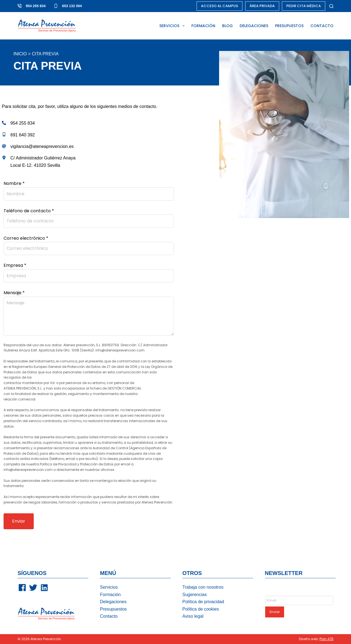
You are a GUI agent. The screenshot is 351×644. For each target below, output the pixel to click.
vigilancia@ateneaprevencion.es (42, 146)
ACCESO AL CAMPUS (220, 6)
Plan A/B (326, 639)
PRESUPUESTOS (289, 26)
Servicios (109, 587)
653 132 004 (72, 6)
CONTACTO (322, 26)
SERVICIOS (173, 26)
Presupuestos (114, 609)
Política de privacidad (203, 602)
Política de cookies (201, 609)
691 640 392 (23, 135)
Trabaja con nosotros (203, 587)
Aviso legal (193, 616)
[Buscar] (331, 6)
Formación (111, 595)
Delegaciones (113, 602)
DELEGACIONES (254, 26)
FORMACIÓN (203, 26)
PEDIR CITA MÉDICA (304, 6)
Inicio (20, 54)
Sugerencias (195, 595)
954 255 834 (36, 6)
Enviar (19, 521)
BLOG (227, 26)
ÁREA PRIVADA (262, 6)
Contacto (109, 616)
